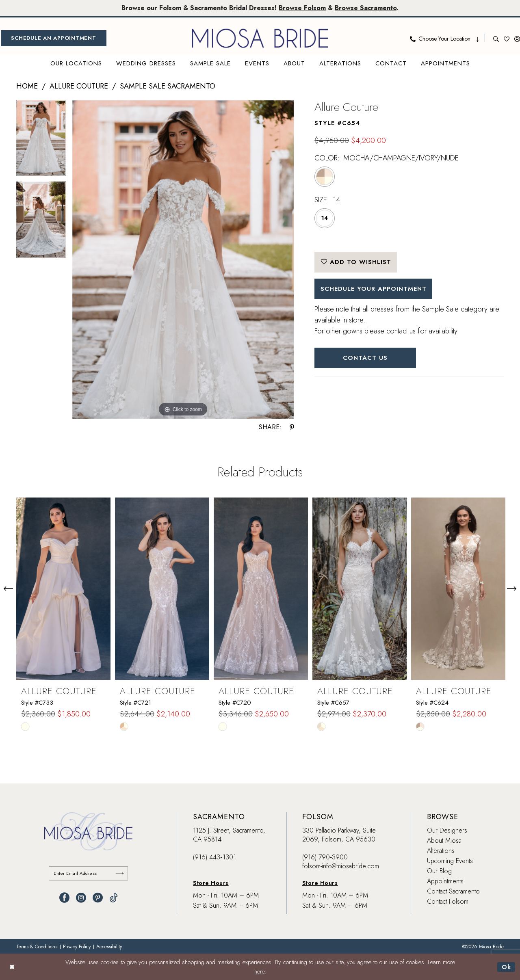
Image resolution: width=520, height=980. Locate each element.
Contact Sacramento (453, 891)
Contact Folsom (448, 901)
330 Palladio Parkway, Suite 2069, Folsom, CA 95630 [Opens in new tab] (339, 835)
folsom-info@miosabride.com (341, 866)
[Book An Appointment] (54, 38)
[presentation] (63, 588)
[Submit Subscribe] (120, 873)
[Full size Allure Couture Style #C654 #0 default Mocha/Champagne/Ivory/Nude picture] (183, 260)
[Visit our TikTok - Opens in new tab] (114, 898)
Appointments (445, 881)
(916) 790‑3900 (325, 857)
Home (27, 86)
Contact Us (365, 358)
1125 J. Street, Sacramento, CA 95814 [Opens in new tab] (229, 835)
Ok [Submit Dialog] (506, 967)
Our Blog (439, 871)
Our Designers (447, 830)
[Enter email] (88, 873)
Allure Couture (79, 86)
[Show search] (496, 38)
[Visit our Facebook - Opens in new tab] (64, 898)
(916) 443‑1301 (214, 857)
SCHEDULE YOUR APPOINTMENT (374, 289)
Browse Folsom (302, 8)
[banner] (260, 38)
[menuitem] (54, 38)
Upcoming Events (450, 861)
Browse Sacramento (366, 8)
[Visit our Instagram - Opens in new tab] (81, 898)
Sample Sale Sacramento (168, 86)
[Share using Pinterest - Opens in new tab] (292, 427)
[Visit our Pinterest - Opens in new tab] (98, 898)
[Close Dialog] (12, 967)
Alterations (441, 851)
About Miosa (444, 840)
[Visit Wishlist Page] (507, 38)
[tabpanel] (41, 141)
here (259, 971)
